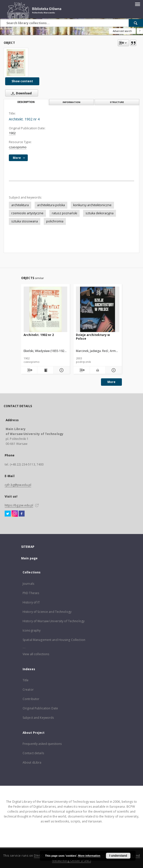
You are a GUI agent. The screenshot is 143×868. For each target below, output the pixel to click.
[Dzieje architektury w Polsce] (98, 309)
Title (26, 680)
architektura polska (51, 205)
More (111, 382)
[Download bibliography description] (29, 370)
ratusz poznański (64, 213)
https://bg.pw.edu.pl (19, 505)
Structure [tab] (117, 102)
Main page (29, 558)
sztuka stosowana (25, 221)
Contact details (33, 753)
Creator (28, 690)
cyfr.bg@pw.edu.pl (18, 485)
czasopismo (18, 147)
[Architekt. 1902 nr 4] (16, 63)
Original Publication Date (40, 708)
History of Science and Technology (47, 612)
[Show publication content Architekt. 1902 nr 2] (45, 370)
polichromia (55, 221)
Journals (28, 584)
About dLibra (32, 762)
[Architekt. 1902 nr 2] (45, 309)
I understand (118, 856)
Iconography (32, 630)
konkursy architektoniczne (92, 205)
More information (89, 856)
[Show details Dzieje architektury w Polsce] (113, 370)
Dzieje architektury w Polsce (93, 337)
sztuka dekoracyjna (100, 213)
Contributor (31, 699)
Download (20, 93)
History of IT (31, 602)
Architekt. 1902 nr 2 (39, 335)
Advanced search (122, 31)
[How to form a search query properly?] (140, 31)
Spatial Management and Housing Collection (54, 640)
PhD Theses (31, 593)
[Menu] (137, 4)
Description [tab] (26, 102)
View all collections (36, 654)
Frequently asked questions (42, 744)
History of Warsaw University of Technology (54, 621)
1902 (12, 133)
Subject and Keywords (38, 718)
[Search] (136, 23)
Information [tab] (71, 102)
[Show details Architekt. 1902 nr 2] (61, 370)
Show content (22, 81)
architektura (20, 205)
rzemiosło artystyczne (27, 213)
